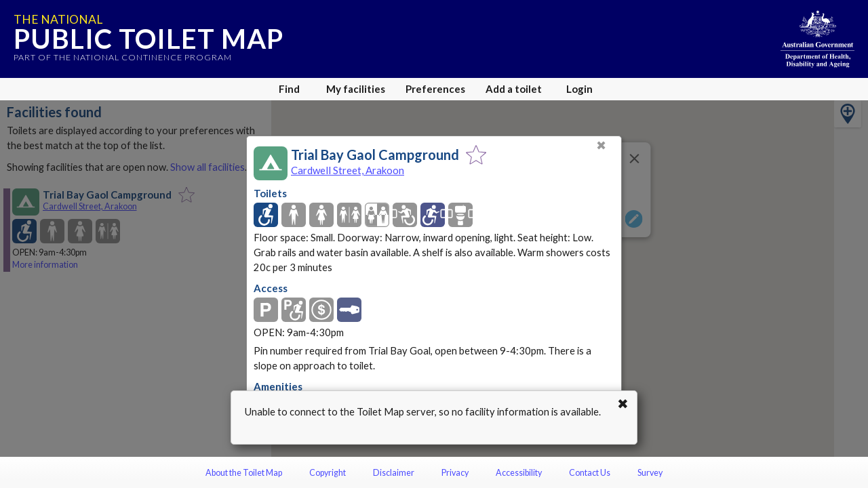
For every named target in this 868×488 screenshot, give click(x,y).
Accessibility (519, 473)
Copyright (328, 473)
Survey (650, 473)
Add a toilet (514, 89)
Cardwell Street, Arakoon (348, 170)
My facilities (356, 89)
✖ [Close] (601, 145)
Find (289, 89)
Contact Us (590, 473)
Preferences (435, 89)
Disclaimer (394, 473)
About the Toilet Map (244, 473)
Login (579, 89)
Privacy (455, 473)
